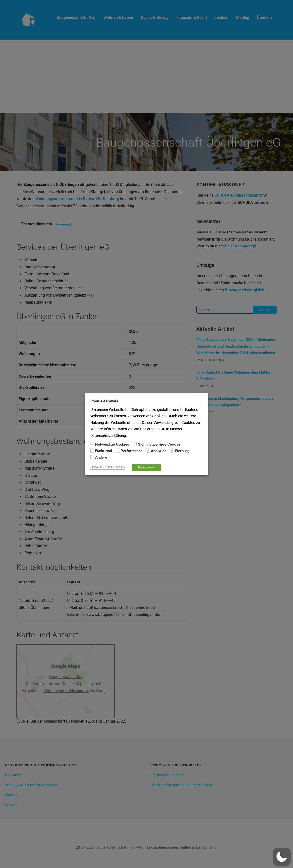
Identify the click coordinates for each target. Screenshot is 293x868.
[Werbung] (172, 451)
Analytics (159, 451)
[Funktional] (92, 451)
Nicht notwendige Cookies (159, 444)
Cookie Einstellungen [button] (107, 467)
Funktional (104, 451)
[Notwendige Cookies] (92, 444)
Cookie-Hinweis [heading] (104, 401)
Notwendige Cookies (112, 444)
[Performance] (118, 451)
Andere (101, 457)
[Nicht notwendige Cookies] (135, 444)
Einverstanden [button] (147, 468)
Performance (132, 451)
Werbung (182, 451)
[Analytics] (148, 451)
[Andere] (92, 457)
